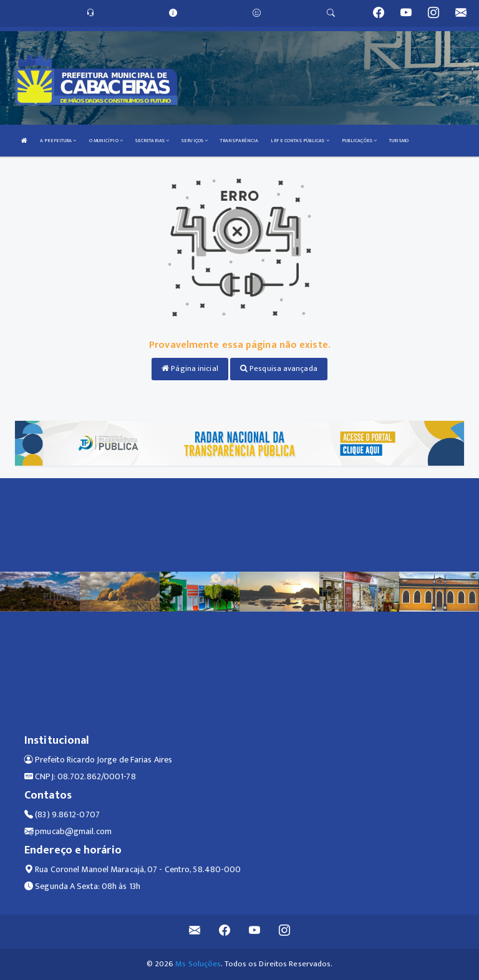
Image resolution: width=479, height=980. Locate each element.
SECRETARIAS (152, 141)
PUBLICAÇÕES (359, 141)
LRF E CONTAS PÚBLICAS (300, 141)
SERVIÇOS (195, 141)
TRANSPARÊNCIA (239, 141)
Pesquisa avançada (279, 368)
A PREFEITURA (58, 141)
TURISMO (399, 141)
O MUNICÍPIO (106, 141)
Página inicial (190, 368)
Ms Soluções (198, 964)
